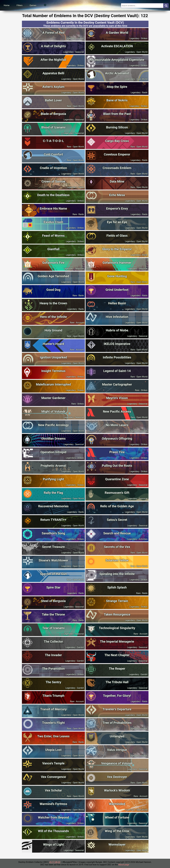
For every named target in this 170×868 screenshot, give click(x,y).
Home (7, 5)
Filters (20, 5)
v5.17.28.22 (55, 862)
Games (33, 5)
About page (124, 865)
